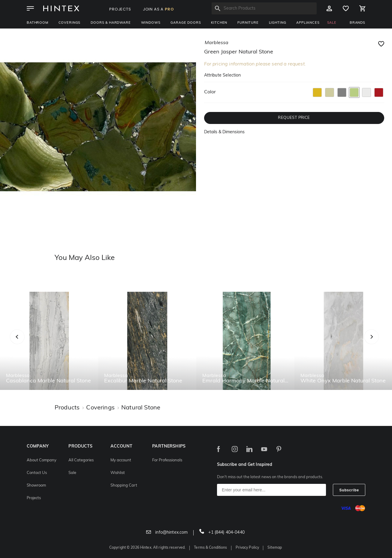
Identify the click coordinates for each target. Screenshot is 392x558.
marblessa (217, 43)
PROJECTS (120, 9)
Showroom (36, 486)
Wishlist (118, 473)
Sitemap (275, 548)
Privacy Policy (247, 548)
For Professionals (167, 460)
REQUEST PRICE (294, 118)
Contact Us (37, 473)
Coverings (70, 23)
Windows (151, 23)
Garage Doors (186, 23)
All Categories (81, 460)
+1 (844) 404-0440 (222, 533)
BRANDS (357, 23)
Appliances (308, 23)
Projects (34, 498)
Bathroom (38, 23)
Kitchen (219, 23)
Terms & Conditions (210, 548)
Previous (25, 344)
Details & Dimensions (224, 132)
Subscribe (349, 490)
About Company (42, 460)
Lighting (278, 23)
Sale (72, 473)
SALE (332, 23)
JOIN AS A (158, 9)
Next (383, 344)
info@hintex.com (167, 533)
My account (121, 460)
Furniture (248, 23)
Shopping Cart (124, 486)
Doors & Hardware (111, 23)
